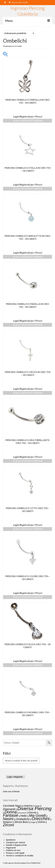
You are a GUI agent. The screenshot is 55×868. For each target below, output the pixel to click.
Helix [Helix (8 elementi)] (24, 816)
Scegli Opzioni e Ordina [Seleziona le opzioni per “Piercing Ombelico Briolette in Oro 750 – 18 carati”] (28, 257)
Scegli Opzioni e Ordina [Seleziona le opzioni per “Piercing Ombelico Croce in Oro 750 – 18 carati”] (28, 393)
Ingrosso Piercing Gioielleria (27, 11)
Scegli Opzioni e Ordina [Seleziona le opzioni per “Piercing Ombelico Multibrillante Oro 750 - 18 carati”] (28, 461)
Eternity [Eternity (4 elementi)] (32, 812)
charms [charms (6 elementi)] (28, 806)
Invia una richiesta (11, 791)
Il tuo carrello (18, 2)
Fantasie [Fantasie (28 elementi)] (11, 815)
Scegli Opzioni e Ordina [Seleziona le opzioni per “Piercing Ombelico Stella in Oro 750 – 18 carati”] (28, 189)
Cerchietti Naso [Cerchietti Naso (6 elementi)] (12, 806)
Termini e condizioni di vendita (20, 856)
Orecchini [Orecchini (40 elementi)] (41, 819)
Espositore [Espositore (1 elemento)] (23, 813)
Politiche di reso (13, 850)
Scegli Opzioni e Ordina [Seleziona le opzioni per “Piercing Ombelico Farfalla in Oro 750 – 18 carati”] (28, 121)
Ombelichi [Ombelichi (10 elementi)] (22, 819)
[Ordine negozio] (19, 33)
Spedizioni (11, 840)
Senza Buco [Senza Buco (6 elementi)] (21, 822)
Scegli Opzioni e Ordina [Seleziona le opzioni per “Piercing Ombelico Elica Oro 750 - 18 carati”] (28, 665)
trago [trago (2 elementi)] (33, 822)
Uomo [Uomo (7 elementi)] (41, 822)
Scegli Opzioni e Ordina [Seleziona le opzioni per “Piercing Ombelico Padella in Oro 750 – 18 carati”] (28, 325)
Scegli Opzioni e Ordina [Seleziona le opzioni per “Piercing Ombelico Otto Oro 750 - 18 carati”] (28, 529)
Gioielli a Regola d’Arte (16, 845)
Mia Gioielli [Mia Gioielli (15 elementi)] (37, 816)
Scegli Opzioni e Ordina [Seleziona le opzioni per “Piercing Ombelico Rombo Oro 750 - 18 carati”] (28, 733)
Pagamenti (11, 848)
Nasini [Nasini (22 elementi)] (8, 819)
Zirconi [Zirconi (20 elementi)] (8, 825)
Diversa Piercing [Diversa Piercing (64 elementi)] (34, 809)
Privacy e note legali (15, 853)
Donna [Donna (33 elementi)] (11, 812)
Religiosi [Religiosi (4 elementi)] (7, 822)
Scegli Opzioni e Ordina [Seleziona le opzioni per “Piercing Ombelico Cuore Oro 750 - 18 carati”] (28, 597)
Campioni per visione (15, 842)
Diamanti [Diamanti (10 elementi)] (9, 809)
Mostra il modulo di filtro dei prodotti (21, 761)
